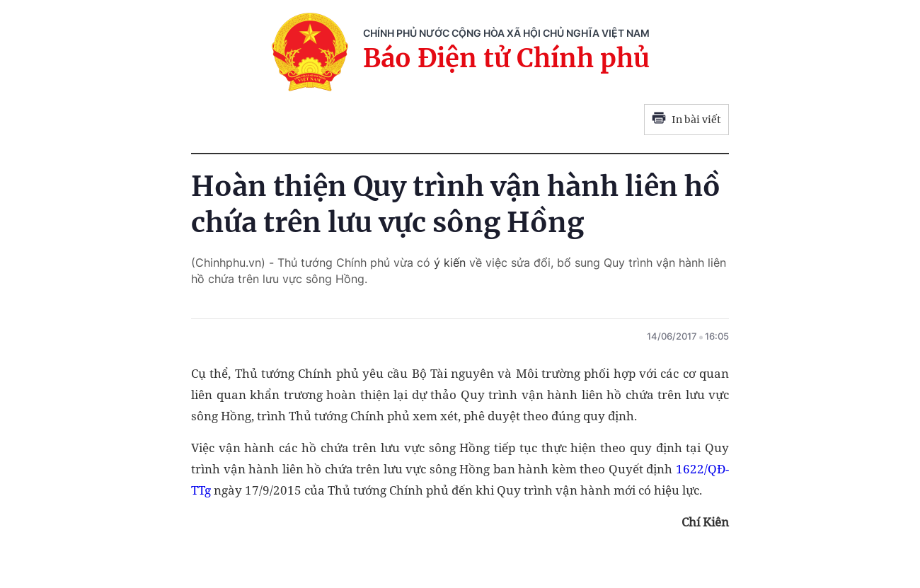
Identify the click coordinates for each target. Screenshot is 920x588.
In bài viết (686, 120)
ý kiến (448, 263)
